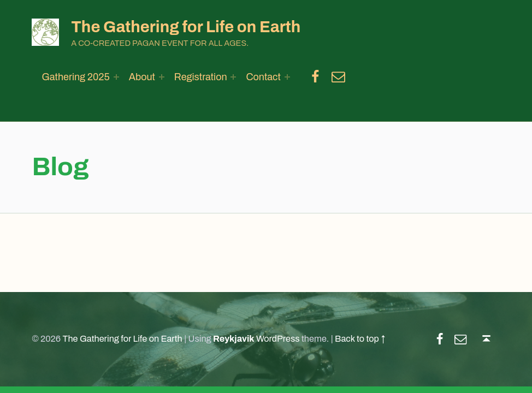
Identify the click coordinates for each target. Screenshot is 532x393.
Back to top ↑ (360, 339)
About (142, 77)
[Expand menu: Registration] (233, 77)
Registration (201, 77)
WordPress (278, 339)
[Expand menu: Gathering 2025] (116, 77)
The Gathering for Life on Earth (186, 27)
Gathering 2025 (75, 77)
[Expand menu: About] (162, 77)
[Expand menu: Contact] (287, 77)
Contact (263, 77)
